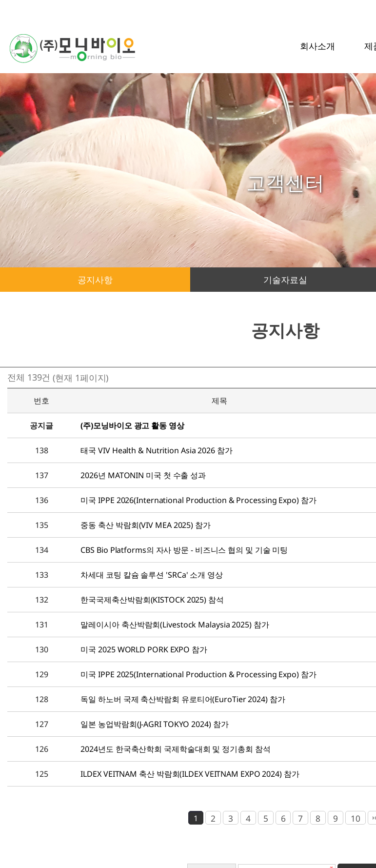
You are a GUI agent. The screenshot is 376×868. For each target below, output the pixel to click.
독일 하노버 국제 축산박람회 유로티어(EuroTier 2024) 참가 (183, 699)
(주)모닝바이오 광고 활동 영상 (132, 425)
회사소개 (317, 46)
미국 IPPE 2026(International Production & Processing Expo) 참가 (198, 500)
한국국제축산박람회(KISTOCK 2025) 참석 (152, 600)
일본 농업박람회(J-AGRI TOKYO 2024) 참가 (154, 724)
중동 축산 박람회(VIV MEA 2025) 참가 (145, 525)
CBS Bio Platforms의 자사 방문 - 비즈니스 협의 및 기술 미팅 (184, 550)
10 (356, 818)
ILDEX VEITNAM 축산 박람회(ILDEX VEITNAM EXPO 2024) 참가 (190, 774)
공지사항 (95, 280)
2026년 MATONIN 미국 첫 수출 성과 (143, 475)
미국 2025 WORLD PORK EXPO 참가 (144, 649)
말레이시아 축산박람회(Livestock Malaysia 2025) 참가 (175, 625)
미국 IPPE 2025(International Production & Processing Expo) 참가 (198, 674)
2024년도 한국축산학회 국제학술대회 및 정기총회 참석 (175, 749)
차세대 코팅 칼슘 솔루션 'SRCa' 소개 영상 (151, 575)
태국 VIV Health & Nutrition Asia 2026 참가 (156, 450)
